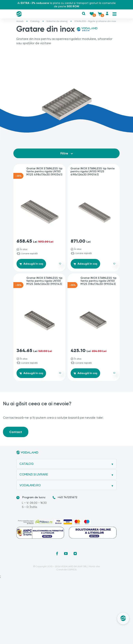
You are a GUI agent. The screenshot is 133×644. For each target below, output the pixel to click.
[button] (84, 14)
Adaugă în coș (32, 264)
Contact (16, 432)
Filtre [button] (67, 153)
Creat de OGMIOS (66, 570)
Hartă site (94, 567)
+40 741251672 (67, 498)
